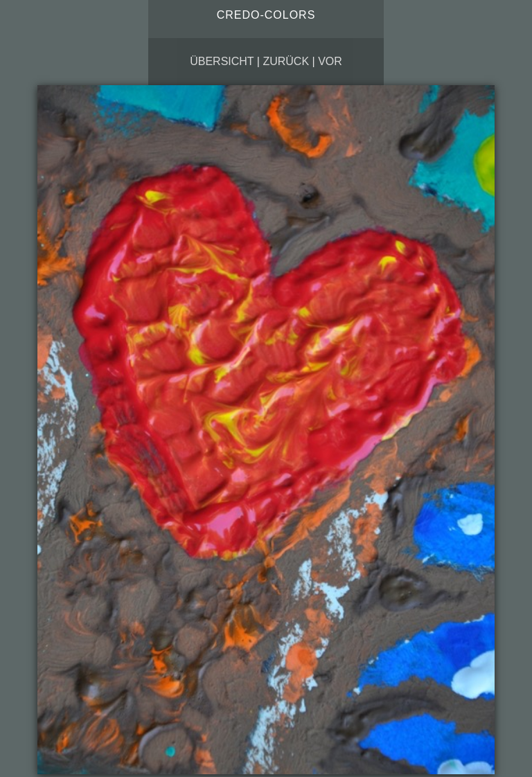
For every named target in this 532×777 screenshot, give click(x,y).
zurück (286, 61)
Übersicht (222, 61)
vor (330, 61)
